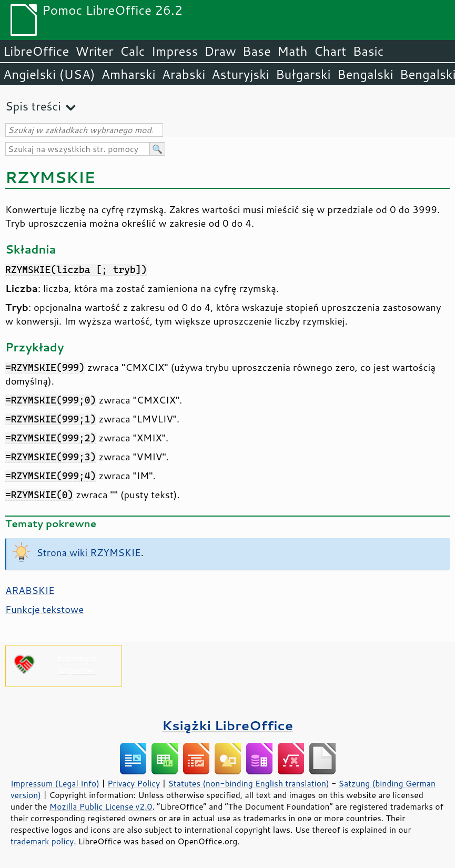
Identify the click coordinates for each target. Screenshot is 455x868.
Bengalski (365, 74)
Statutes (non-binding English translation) (248, 783)
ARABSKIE (30, 590)
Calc (133, 51)
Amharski (129, 74)
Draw (220, 51)
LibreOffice (36, 51)
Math (292, 51)
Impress (175, 51)
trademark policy (42, 841)
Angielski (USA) (49, 74)
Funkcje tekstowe (44, 609)
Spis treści (33, 106)
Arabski (184, 74)
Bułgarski (303, 74)
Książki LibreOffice (227, 725)
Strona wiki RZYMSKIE (89, 552)
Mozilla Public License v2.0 (101, 806)
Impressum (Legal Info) (55, 783)
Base (257, 51)
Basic (368, 51)
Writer (94, 51)
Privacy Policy (134, 783)
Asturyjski (240, 74)
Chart (330, 51)
